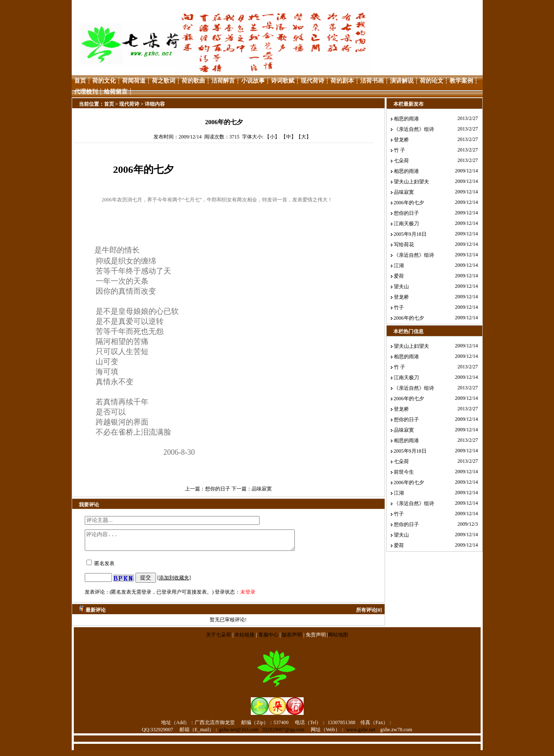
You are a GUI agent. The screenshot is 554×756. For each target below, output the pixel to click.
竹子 (399, 308)
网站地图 (338, 639)
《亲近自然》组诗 (414, 129)
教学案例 (461, 81)
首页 (80, 81)
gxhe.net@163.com (239, 733)
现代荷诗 (312, 81)
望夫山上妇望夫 (411, 182)
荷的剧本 (342, 81)
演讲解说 (402, 81)
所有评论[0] (369, 614)
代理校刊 (86, 92)
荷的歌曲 (193, 81)
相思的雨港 (406, 119)
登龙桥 (401, 140)
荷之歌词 (164, 81)
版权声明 (292, 639)
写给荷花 (404, 245)
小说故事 (253, 81)
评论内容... (202, 542)
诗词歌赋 (283, 81)
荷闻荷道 (134, 81)
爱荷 (399, 276)
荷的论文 (432, 81)
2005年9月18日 (410, 234)
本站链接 (244, 639)
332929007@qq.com (283, 733)
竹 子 (399, 150)
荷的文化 (104, 81)
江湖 (399, 266)
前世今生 (404, 472)
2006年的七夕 (409, 203)
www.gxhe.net (361, 733)
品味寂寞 (262, 489)
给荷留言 (116, 92)
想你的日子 (218, 489)
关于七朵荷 (219, 639)
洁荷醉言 (223, 81)
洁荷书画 (372, 81)
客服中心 (268, 639)
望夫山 (401, 287)
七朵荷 (401, 161)
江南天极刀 (406, 224)
